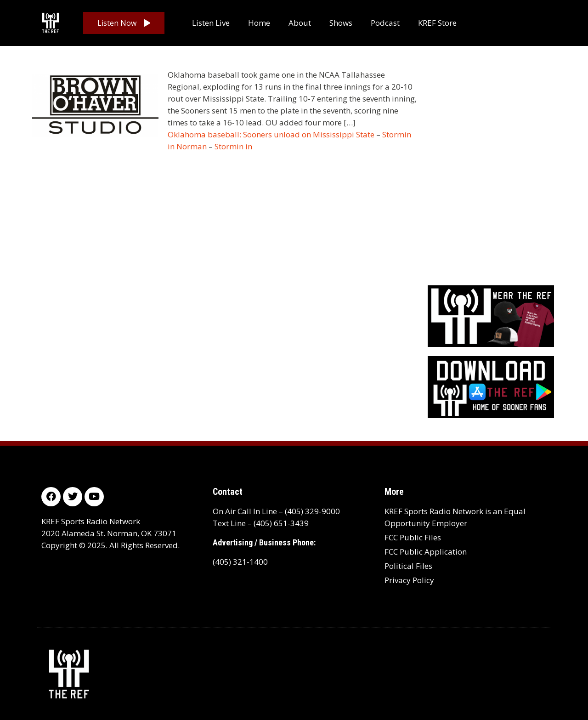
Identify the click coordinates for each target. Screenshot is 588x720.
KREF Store (437, 23)
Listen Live (211, 23)
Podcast (385, 23)
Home (259, 23)
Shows (341, 23)
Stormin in (233, 146)
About (300, 23)
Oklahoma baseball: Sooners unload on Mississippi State (271, 134)
